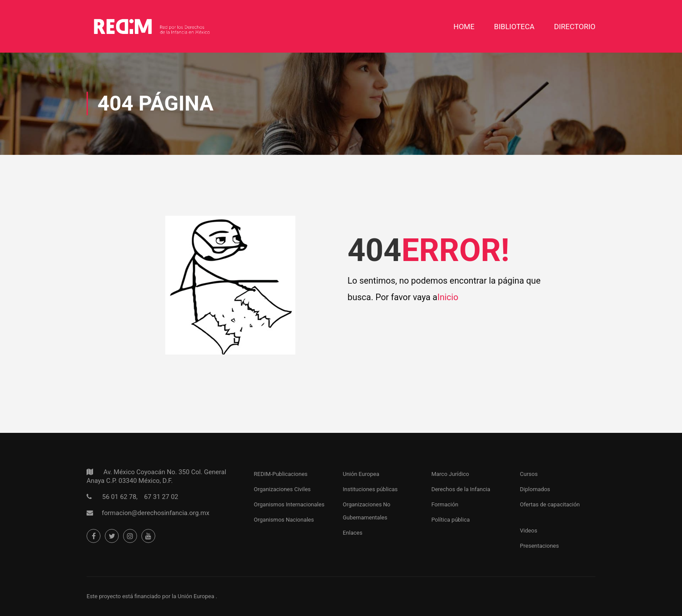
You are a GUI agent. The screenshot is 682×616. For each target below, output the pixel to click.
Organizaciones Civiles (282, 489)
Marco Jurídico (450, 474)
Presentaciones (539, 546)
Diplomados (535, 489)
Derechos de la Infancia (461, 489)
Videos (528, 531)
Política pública (451, 520)
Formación (445, 504)
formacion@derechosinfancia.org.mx (155, 513)
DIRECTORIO (575, 27)
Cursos (529, 474)
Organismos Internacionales (289, 504)
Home (464, 27)
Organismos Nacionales (284, 520)
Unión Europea (361, 474)
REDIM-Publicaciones (281, 474)
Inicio (448, 297)
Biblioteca (514, 27)
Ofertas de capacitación (550, 504)
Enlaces (353, 533)
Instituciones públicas (370, 489)
